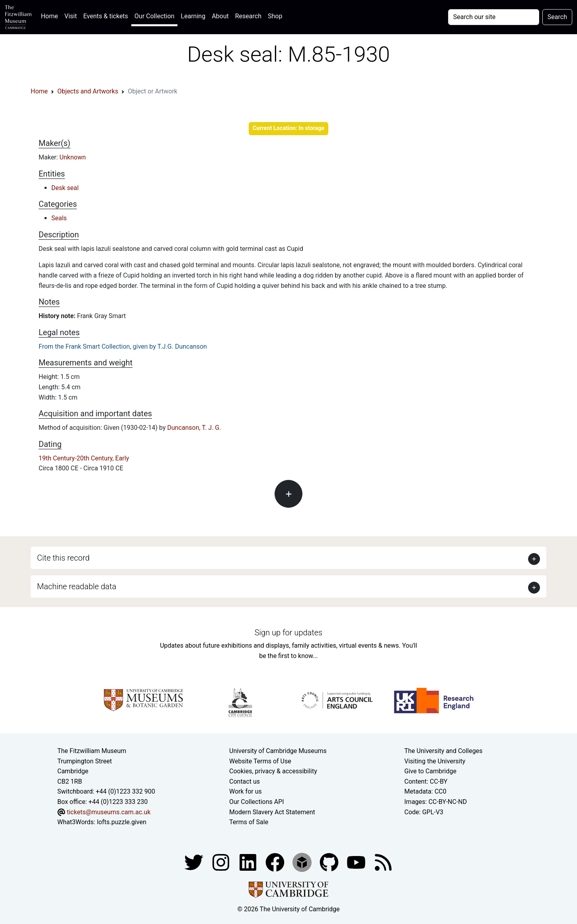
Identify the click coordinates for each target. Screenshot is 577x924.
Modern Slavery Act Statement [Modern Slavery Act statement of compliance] (272, 812)
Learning (193, 16)
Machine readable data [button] (77, 586)
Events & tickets (106, 16)
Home (51, 15)
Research (248, 16)
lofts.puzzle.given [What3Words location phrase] (121, 822)
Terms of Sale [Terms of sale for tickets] (249, 822)
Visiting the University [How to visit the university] (435, 761)
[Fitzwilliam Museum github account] (330, 862)
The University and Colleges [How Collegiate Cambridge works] (443, 751)
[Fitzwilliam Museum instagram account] (222, 862)
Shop (275, 16)
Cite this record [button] (63, 558)
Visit (71, 16)
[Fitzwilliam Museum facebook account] (249, 862)
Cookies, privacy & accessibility (273, 771)
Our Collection (154, 16)
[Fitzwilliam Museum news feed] (383, 862)
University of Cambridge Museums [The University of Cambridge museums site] (278, 751)
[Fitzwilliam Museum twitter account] (195, 862)
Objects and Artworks (88, 91)
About (220, 16)
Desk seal (65, 188)
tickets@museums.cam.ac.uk (109, 812)
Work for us (246, 791)
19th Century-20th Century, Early (84, 458)
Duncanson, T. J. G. (194, 428)
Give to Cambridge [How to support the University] (430, 771)
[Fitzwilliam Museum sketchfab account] (303, 862)
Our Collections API (257, 802)
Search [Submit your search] (557, 17)
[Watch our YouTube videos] (357, 862)
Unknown (72, 157)
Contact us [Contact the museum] (245, 781)
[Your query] (494, 17)
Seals (59, 218)
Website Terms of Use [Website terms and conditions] (260, 761)
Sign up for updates (288, 633)
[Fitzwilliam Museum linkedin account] (276, 862)
